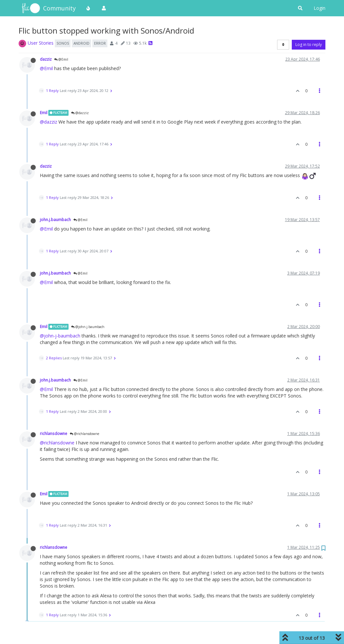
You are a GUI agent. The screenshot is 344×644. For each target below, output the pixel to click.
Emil (44, 112)
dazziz (46, 59)
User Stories (41, 43)
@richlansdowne (85, 434)
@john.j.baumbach (88, 327)
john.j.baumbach (55, 219)
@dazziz (80, 113)
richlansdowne (54, 433)
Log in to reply (309, 45)
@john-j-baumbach (60, 336)
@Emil (61, 59)
